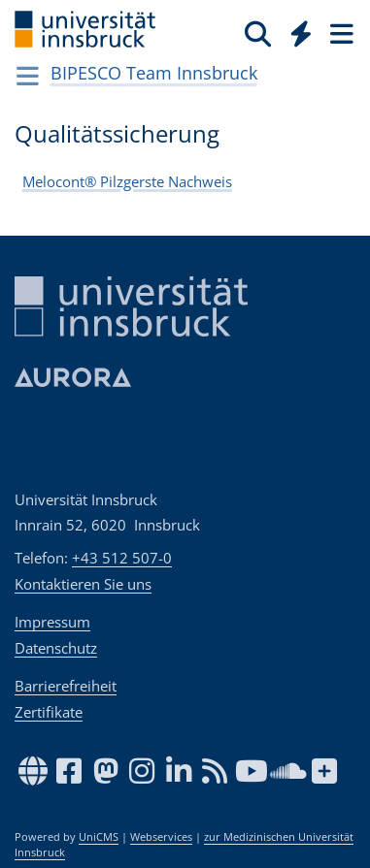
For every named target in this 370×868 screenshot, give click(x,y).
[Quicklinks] (302, 33)
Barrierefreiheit (66, 686)
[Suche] (258, 33)
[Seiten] (340, 33)
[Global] (296, 30)
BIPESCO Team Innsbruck (154, 73)
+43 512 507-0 (122, 558)
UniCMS (99, 837)
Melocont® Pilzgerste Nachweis (127, 181)
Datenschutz (56, 648)
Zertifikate (49, 712)
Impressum (52, 622)
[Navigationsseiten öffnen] (28, 76)
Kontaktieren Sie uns (83, 584)
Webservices (161, 837)
